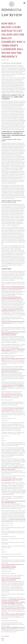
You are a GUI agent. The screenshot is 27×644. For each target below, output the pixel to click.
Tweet (3, 638)
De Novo (7, 636)
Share (3, 640)
